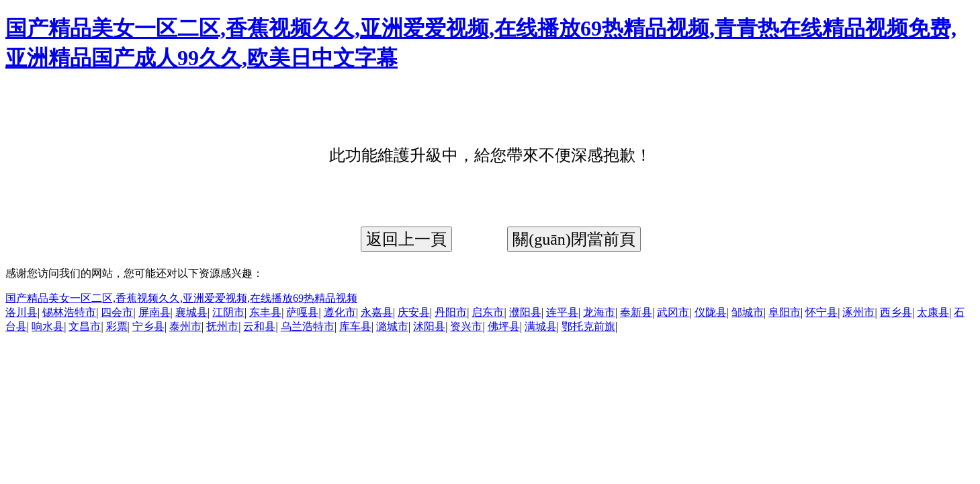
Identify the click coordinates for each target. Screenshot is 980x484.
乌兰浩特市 (308, 326)
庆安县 (414, 312)
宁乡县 (148, 326)
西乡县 (896, 312)
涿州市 (858, 312)
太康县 (933, 312)
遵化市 (340, 312)
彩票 (117, 326)
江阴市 (228, 312)
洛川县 (21, 312)
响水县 (48, 326)
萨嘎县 (302, 312)
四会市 (117, 312)
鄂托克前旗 (588, 326)
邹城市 (748, 312)
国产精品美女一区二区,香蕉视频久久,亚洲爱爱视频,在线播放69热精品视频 (181, 298)
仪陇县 (711, 312)
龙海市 (599, 312)
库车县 (355, 326)
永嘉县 (377, 312)
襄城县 (191, 312)
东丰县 (265, 312)
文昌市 (85, 326)
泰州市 (185, 326)
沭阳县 (429, 326)
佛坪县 (504, 326)
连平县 (562, 312)
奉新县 (636, 312)
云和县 (259, 326)
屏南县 (154, 312)
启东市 (488, 312)
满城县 (541, 326)
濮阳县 (525, 312)
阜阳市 (785, 312)
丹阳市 (451, 312)
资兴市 (466, 326)
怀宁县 (821, 312)
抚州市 (222, 326)
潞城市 (392, 326)
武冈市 (673, 312)
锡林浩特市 (69, 312)
